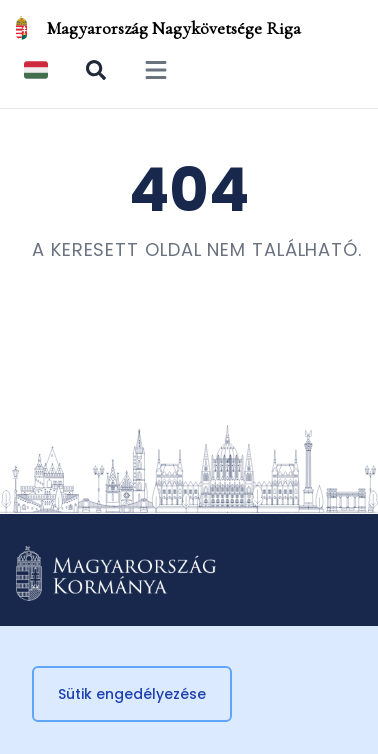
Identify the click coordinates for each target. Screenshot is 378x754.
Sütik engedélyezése (132, 694)
